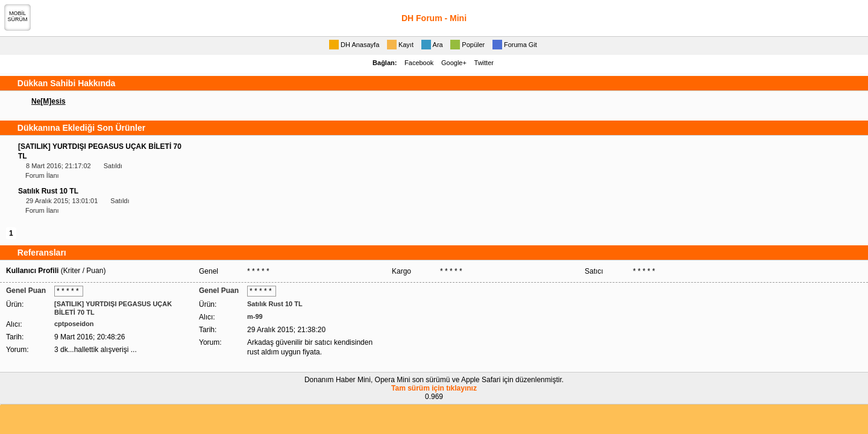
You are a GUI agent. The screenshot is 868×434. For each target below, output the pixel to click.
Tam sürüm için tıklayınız (434, 388)
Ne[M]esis (49, 101)
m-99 (255, 316)
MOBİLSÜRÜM (18, 16)
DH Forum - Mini (434, 18)
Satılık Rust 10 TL (48, 191)
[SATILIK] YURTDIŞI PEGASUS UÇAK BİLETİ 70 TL (113, 308)
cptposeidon (74, 324)
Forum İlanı (42, 175)
